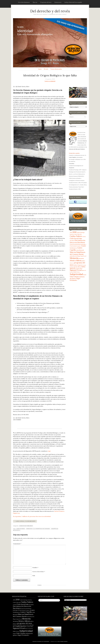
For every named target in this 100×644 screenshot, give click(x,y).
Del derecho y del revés (50, 11)
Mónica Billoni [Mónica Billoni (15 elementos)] (75, 260)
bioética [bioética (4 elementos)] (72, 234)
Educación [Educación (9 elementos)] (73, 243)
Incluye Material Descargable (73, 2)
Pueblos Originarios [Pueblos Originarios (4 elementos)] (78, 265)
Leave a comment (50, 81)
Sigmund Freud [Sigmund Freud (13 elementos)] (76, 270)
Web (34, 576)
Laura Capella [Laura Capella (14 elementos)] (26, 612)
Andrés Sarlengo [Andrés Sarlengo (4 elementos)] (81, 232)
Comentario (17, 544)
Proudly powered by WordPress (41, 641)
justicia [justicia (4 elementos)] (75, 248)
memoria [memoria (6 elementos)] (81, 258)
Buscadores (21, 529)
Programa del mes (46, 2)
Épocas (35, 2)
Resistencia (58, 2)
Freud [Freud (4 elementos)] (71, 244)
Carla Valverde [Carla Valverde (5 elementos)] (78, 234)
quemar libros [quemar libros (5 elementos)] (77, 267)
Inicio (40, 69)
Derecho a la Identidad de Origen (38, 529)
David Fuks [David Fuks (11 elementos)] (78, 239)
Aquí (49, 451)
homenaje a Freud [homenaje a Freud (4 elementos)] (17, 610)
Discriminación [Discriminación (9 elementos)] (80, 240)
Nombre (35, 568)
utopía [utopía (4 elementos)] (85, 275)
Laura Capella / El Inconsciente (26, 521)
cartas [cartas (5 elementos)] (84, 237)
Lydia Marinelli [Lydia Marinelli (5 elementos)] (80, 250)
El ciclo (46, 69)
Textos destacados (56, 69)
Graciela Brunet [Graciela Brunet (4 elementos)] (77, 244)
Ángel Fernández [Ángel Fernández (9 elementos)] (75, 279)
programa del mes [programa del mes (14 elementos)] (25, 623)
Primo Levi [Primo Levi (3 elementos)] (72, 263)
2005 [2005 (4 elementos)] (71, 232)
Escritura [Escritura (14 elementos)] (81, 242)
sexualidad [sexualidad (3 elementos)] (78, 268)
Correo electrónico (39, 572)
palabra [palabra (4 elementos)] (83, 261)
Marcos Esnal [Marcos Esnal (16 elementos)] (75, 252)
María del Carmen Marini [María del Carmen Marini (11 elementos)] (77, 253)
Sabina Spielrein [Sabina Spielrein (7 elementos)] (21, 626)
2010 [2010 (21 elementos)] (74, 232)
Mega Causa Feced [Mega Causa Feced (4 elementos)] (82, 256)
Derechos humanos (24, 2)
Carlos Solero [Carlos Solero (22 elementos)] (76, 236)
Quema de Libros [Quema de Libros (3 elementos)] (26, 625)
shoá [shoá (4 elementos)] (81, 268)
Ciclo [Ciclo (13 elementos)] (72, 239)
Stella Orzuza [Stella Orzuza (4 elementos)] (77, 272)
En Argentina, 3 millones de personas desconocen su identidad (32, 516)
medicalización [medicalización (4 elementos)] (73, 256)
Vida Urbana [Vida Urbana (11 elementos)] (74, 277)
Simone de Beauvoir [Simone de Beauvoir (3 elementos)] (29, 629)
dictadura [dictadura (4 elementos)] (72, 241)
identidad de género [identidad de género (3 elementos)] (77, 246)
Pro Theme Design (63, 641)
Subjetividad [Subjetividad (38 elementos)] (76, 274)
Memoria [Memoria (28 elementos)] (74, 258)
